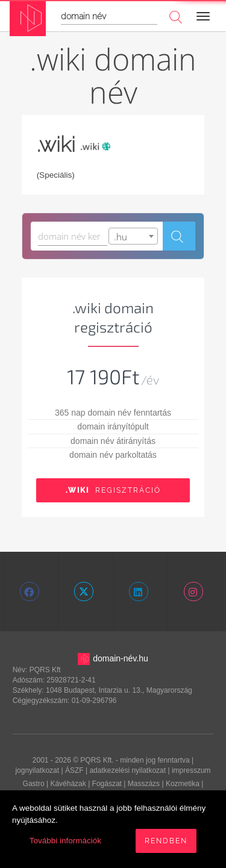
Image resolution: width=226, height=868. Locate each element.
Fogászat (107, 784)
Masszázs (144, 784)
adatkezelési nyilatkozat (127, 770)
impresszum (191, 770)
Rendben (166, 841)
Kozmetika (183, 784)
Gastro (34, 784)
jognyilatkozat (37, 770)
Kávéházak (68, 784)
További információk (65, 841)
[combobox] (133, 236)
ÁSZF (74, 770)
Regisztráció (113, 490)
